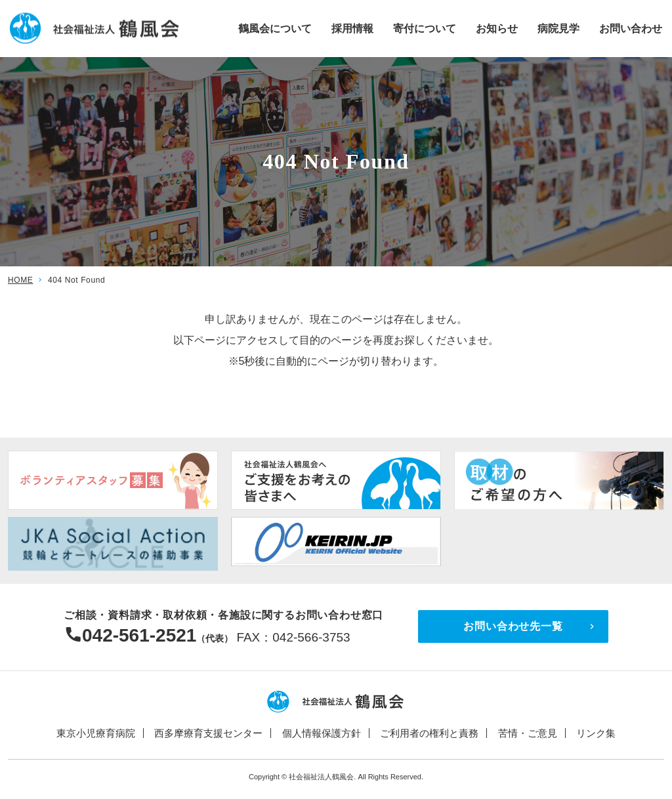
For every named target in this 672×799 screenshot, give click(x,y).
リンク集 (596, 733)
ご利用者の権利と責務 (429, 733)
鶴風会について (275, 28)
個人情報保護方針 (322, 733)
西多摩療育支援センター (208, 733)
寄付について (425, 28)
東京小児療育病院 (96, 733)
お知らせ (497, 28)
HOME (20, 280)
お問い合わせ (631, 28)
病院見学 (558, 28)
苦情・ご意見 (528, 733)
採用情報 (352, 28)
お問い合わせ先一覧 (513, 626)
